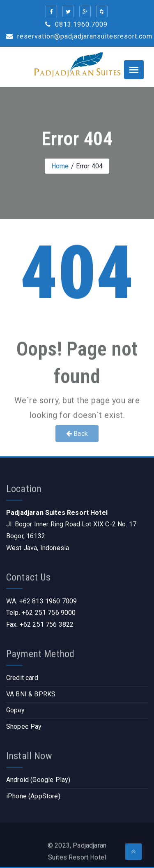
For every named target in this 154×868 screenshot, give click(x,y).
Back (77, 434)
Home (60, 166)
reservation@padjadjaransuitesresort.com (79, 36)
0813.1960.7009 (76, 24)
